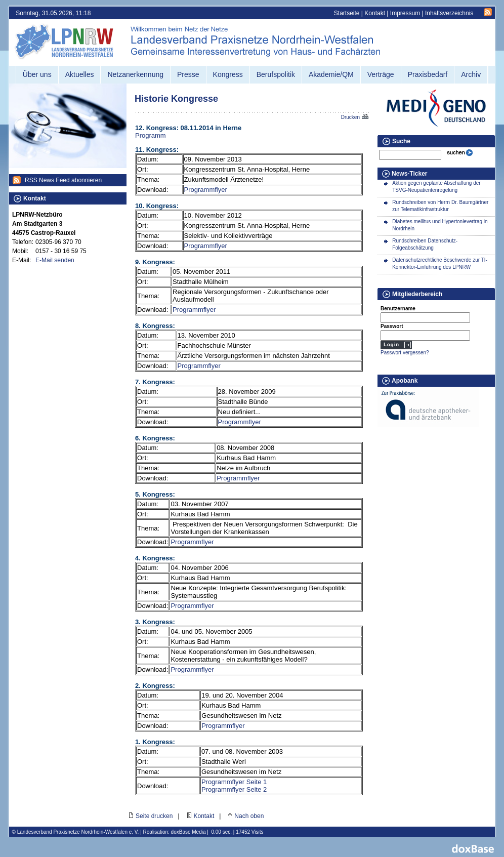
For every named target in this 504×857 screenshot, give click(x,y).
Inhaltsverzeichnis (449, 13)
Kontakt (375, 13)
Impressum (405, 13)
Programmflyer (206, 190)
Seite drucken (154, 816)
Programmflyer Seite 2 (234, 789)
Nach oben (249, 816)
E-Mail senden (55, 260)
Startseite (347, 13)
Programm (151, 135)
